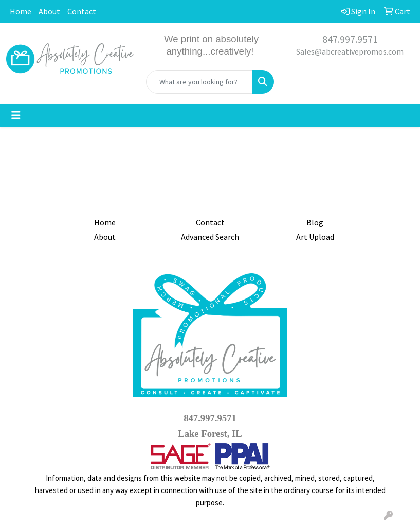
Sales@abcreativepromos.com (350, 51)
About (49, 11)
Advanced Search (210, 237)
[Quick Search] (199, 82)
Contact (82, 11)
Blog (315, 222)
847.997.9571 (350, 39)
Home (21, 11)
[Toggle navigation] (16, 115)
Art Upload (315, 237)
